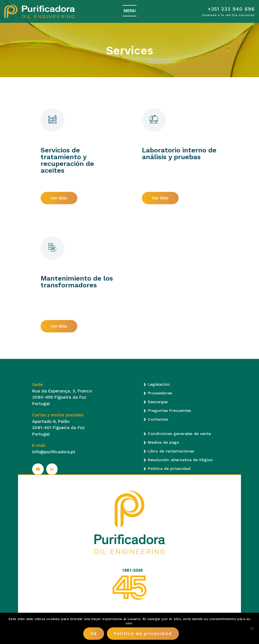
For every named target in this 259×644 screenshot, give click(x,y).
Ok (94, 634)
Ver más (59, 198)
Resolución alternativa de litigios (180, 460)
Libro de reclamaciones (171, 451)
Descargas (158, 402)
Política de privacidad (169, 468)
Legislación (159, 384)
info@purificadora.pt (54, 452)
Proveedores (160, 393)
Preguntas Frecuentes (169, 410)
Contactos (158, 419)
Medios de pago (163, 442)
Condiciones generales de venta (179, 434)
